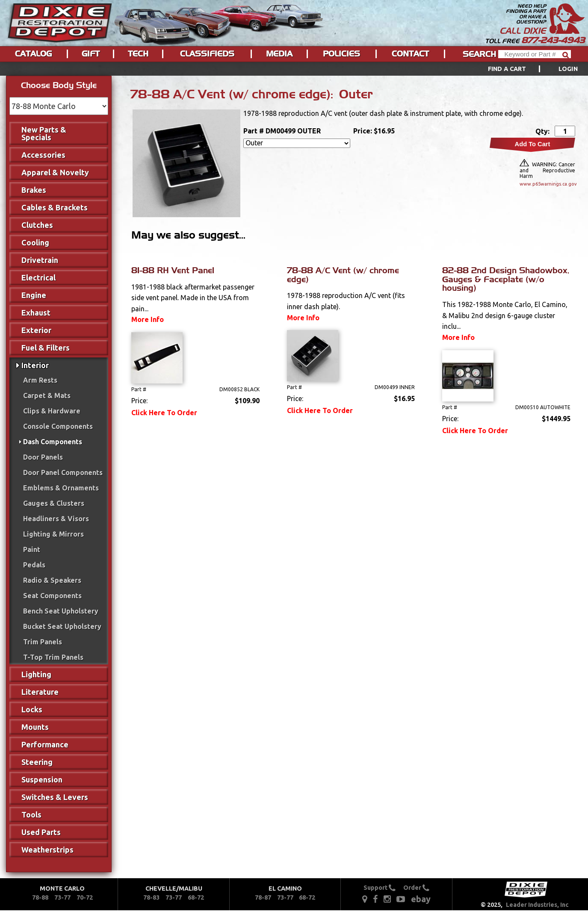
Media (279, 54)
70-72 (85, 897)
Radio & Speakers (52, 580)
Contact (410, 54)
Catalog (33, 54)
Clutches (37, 225)
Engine (34, 295)
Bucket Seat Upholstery (62, 626)
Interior (35, 365)
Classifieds (207, 54)
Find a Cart (507, 69)
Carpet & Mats (47, 395)
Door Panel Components (63, 472)
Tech (138, 54)
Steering (37, 762)
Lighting (36, 674)
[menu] (294, 69)
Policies (341, 54)
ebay (421, 899)
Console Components (58, 426)
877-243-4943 (553, 40)
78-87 (263, 897)
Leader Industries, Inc (537, 905)
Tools (31, 815)
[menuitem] (523, 69)
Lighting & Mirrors (53, 534)
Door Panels (43, 457)
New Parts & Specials (44, 133)
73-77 (62, 897)
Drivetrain (40, 260)
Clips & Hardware (52, 411)
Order (416, 888)
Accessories (43, 155)
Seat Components (52, 596)
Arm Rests (40, 380)
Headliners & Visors (56, 519)
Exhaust (36, 313)
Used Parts (41, 832)
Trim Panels (43, 642)
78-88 (40, 897)
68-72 (196, 897)
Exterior (36, 330)
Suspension (42, 779)
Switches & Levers (55, 797)
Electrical (38, 277)
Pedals (34, 565)
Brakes (34, 190)
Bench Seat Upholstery (61, 611)
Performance (45, 744)
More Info (148, 319)
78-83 (151, 897)
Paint (32, 549)
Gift (91, 54)
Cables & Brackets (55, 207)
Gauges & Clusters (54, 503)
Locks (32, 709)
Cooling (35, 242)
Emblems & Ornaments (61, 488)
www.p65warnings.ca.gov (547, 184)
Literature (40, 692)
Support (380, 888)
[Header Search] (535, 54)
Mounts (35, 727)
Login (568, 69)
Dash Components (53, 442)
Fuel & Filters (46, 348)
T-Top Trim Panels (53, 657)
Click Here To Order (164, 413)
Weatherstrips (47, 850)
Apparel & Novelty (55, 172)
